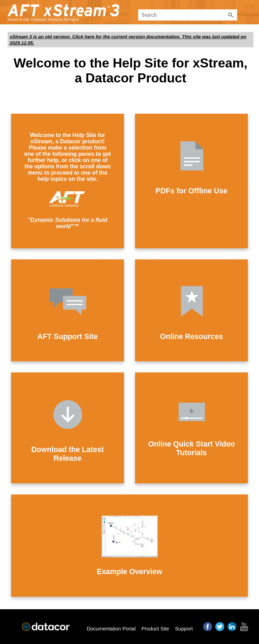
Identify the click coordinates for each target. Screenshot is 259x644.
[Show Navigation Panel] (250, 12)
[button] (231, 15)
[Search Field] (188, 15)
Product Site (155, 629)
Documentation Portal (111, 629)
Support (184, 629)
